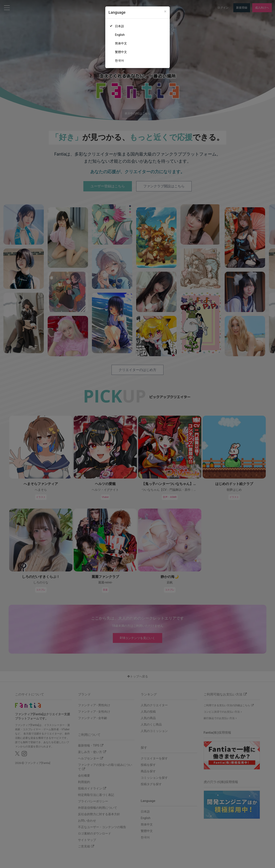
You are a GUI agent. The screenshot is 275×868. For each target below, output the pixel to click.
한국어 (119, 61)
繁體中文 (121, 52)
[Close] (165, 11)
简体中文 (121, 43)
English (120, 35)
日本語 (119, 26)
